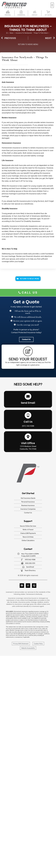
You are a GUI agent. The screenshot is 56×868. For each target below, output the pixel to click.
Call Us (28, 422)
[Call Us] (28, 415)
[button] (52, 5)
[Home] (7, 33)
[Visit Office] (28, 437)
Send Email (28, 403)
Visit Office (28, 443)
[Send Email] (28, 396)
